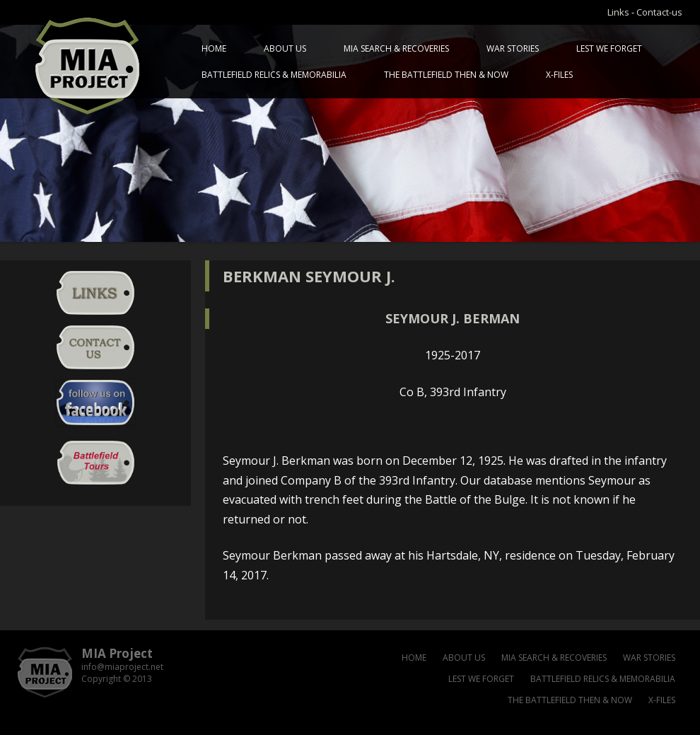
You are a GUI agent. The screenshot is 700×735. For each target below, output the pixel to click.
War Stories (513, 48)
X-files (559, 75)
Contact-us (659, 12)
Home (214, 48)
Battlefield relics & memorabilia (274, 75)
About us (285, 48)
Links (618, 12)
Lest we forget (609, 48)
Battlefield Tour (95, 463)
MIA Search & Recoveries (396, 48)
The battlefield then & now (446, 75)
